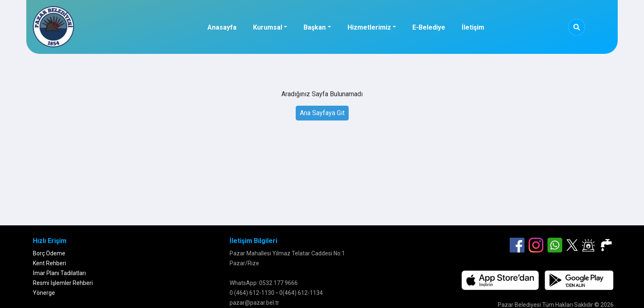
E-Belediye (429, 27)
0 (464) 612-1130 (252, 293)
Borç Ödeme (49, 253)
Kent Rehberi (49, 263)
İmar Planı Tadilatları (59, 273)
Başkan (315, 27)
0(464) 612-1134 (301, 293)
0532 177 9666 (278, 283)
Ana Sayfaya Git (322, 113)
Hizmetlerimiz (369, 27)
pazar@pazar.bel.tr (254, 303)
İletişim (473, 27)
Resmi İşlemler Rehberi (63, 283)
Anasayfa (222, 27)
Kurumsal (268, 27)
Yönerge (44, 293)
